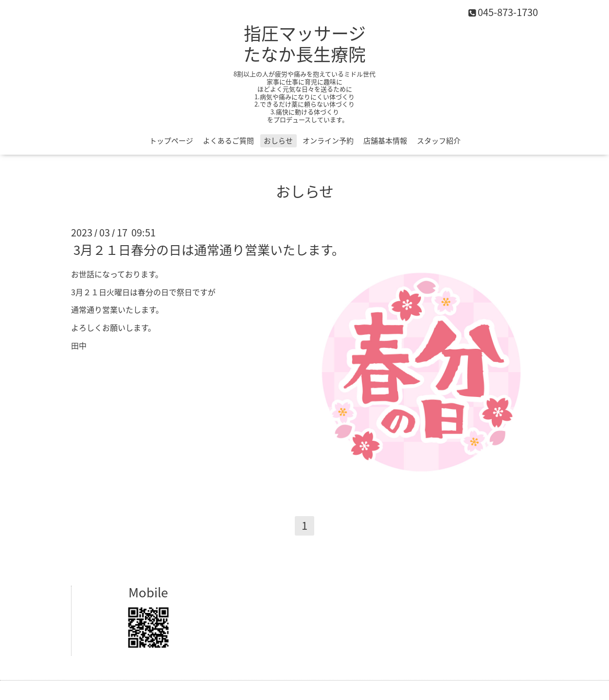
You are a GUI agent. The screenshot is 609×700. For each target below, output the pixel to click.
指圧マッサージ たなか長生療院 (304, 44)
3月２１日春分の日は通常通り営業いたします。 (209, 250)
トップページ (171, 141)
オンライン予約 (328, 141)
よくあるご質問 (228, 141)
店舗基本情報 (385, 141)
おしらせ (278, 141)
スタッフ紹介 (439, 141)
